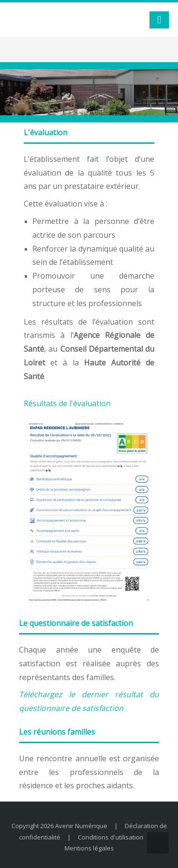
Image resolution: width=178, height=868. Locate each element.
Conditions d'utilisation (111, 837)
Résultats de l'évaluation (67, 403)
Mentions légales (89, 848)
